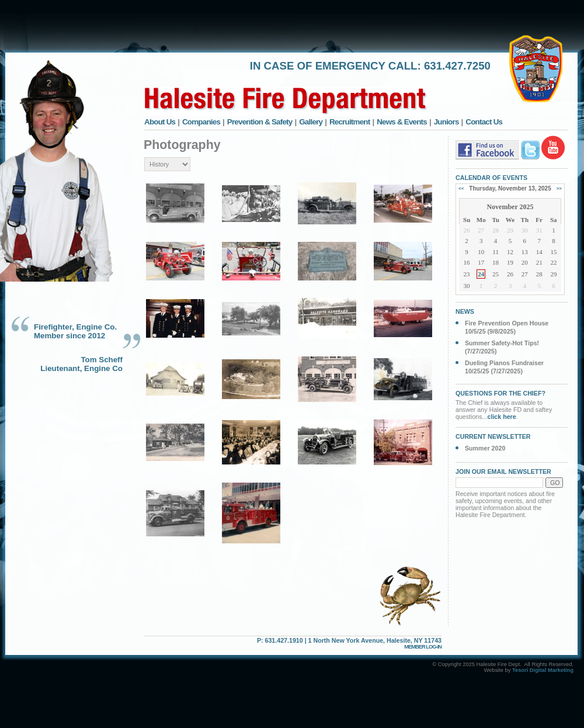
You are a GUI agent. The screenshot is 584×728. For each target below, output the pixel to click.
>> (559, 188)
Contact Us (484, 122)
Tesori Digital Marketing (543, 670)
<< (461, 188)
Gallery (311, 122)
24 (481, 274)
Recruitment (350, 122)
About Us (160, 122)
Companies (201, 122)
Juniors (446, 122)
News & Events (402, 122)
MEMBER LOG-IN (423, 647)
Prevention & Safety (260, 122)
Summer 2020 (485, 448)
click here (502, 417)
